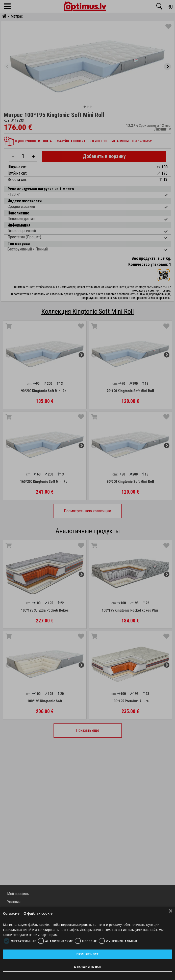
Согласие (11, 913)
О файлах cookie (38, 913)
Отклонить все (87, 967)
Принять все (87, 954)
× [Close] (171, 911)
